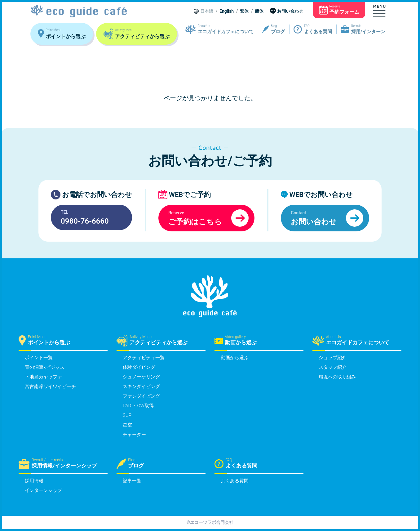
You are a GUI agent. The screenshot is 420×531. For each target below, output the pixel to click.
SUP (127, 415)
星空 (127, 425)
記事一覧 (132, 481)
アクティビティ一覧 (144, 358)
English (227, 11)
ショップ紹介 (333, 358)
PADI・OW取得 (138, 406)
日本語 (207, 11)
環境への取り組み (337, 377)
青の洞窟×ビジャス (45, 367)
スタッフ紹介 (333, 367)
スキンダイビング (141, 386)
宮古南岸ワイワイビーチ (50, 386)
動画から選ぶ (235, 358)
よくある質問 (235, 481)
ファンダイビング (141, 396)
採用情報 (34, 481)
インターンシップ (43, 490)
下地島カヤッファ (43, 377)
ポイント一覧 (39, 358)
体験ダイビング (139, 367)
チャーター (134, 435)
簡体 (259, 11)
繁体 (244, 11)
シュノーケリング (141, 377)
